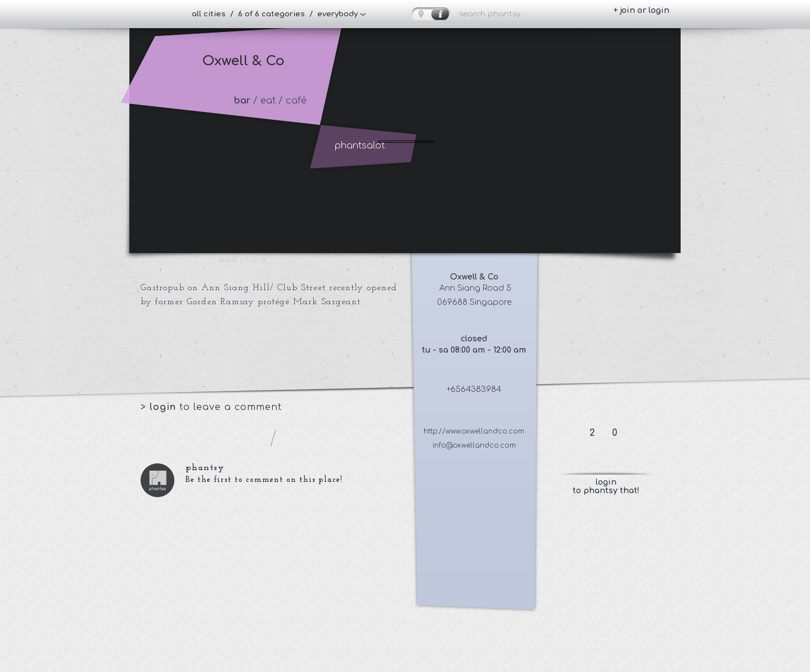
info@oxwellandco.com (474, 445)
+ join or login (641, 10)
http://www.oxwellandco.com (474, 431)
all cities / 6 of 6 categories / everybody (275, 14)
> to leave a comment (211, 407)
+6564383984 (474, 389)
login (165, 407)
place (242, 260)
